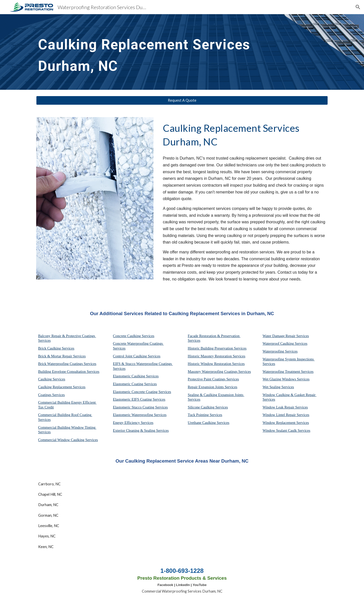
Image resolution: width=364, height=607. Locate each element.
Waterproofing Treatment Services (288, 372)
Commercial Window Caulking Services (68, 440)
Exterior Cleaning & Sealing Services (141, 430)
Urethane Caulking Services (209, 423)
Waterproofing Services (280, 351)
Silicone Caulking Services (208, 407)
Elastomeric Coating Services (135, 384)
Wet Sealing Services (278, 387)
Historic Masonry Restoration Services (217, 356)
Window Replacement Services (286, 423)
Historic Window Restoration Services (216, 364)
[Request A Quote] (182, 100)
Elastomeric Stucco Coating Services (140, 407)
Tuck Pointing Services (205, 415)
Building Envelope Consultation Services (69, 372)
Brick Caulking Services (56, 348)
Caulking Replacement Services (62, 387)
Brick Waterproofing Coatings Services (67, 364)
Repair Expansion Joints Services (213, 387)
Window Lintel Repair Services (286, 415)
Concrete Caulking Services (134, 336)
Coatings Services (51, 395)
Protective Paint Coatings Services (213, 379)
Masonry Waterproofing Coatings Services (219, 372)
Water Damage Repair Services (286, 336)
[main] (170, 52)
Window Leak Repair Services (285, 407)
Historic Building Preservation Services (217, 348)
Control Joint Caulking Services (137, 356)
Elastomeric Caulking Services (136, 376)
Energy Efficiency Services (133, 423)
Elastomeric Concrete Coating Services (142, 392)
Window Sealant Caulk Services (287, 430)
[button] (358, 7)
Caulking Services (52, 379)
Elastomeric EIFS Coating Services (139, 399)
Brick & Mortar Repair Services (62, 356)
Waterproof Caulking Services (285, 343)
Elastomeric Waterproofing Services (140, 415)
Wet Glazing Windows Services (286, 379)
